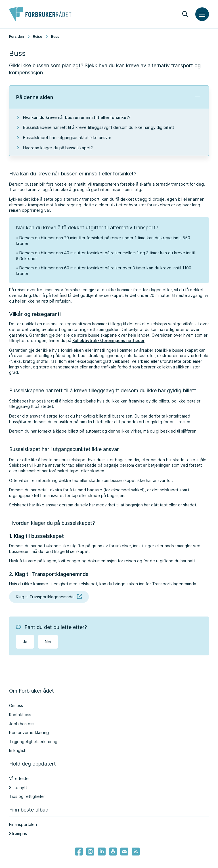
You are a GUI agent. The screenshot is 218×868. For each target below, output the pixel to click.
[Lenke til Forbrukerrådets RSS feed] (136, 852)
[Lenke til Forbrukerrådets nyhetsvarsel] (124, 852)
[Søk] (185, 14)
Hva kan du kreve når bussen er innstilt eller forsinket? (77, 117)
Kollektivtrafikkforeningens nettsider (108, 340)
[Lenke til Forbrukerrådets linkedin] (102, 852)
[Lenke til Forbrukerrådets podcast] (113, 852)
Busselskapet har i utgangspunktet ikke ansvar (67, 138)
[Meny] (202, 14)
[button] (109, 97)
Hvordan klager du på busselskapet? (58, 148)
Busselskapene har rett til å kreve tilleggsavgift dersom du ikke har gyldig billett (98, 127)
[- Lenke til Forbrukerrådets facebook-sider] (79, 852)
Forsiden (16, 36)
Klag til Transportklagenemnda (49, 597)
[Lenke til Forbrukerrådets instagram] (90, 852)
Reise (37, 36)
